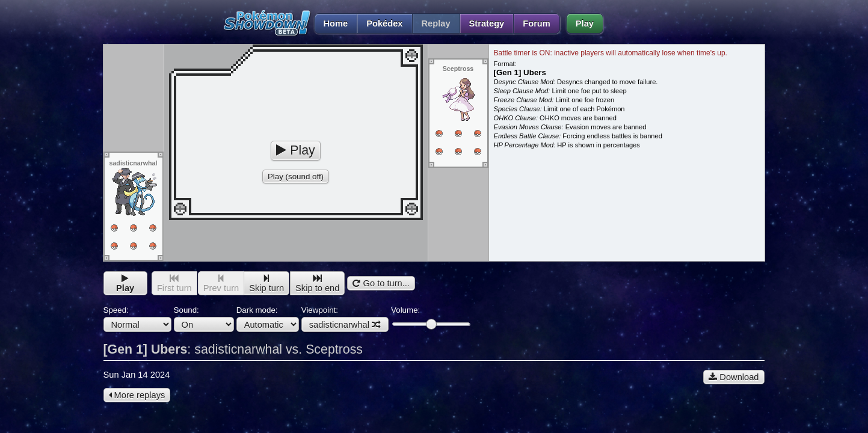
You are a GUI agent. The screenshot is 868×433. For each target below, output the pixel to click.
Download (734, 377)
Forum (537, 23)
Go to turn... (381, 283)
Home (331, 23)
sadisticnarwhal (345, 325)
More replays (137, 395)
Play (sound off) (296, 177)
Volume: (430, 317)
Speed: (137, 319)
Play (585, 23)
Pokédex (384, 23)
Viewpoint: (345, 319)
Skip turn (266, 284)
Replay (436, 23)
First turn (174, 284)
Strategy (487, 23)
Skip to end (317, 284)
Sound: (204, 319)
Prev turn (221, 284)
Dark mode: (268, 319)
